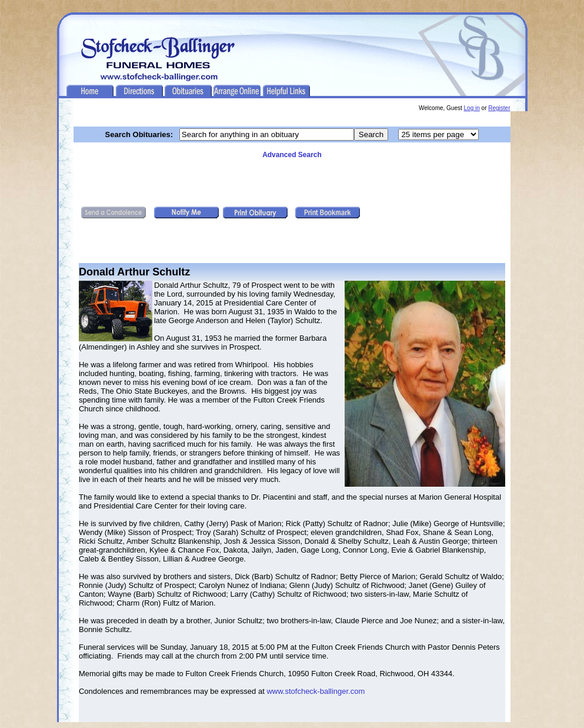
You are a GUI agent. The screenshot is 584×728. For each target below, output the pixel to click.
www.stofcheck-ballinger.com (316, 691)
